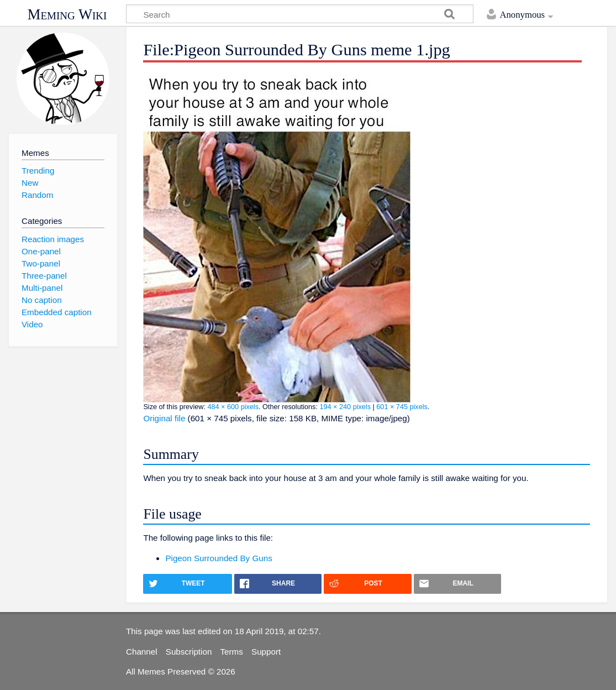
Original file (164, 418)
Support (266, 652)
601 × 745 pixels (402, 407)
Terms (232, 652)
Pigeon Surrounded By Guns (219, 558)
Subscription (189, 652)
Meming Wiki (67, 14)
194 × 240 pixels (345, 407)
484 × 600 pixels (233, 407)
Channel (142, 652)
